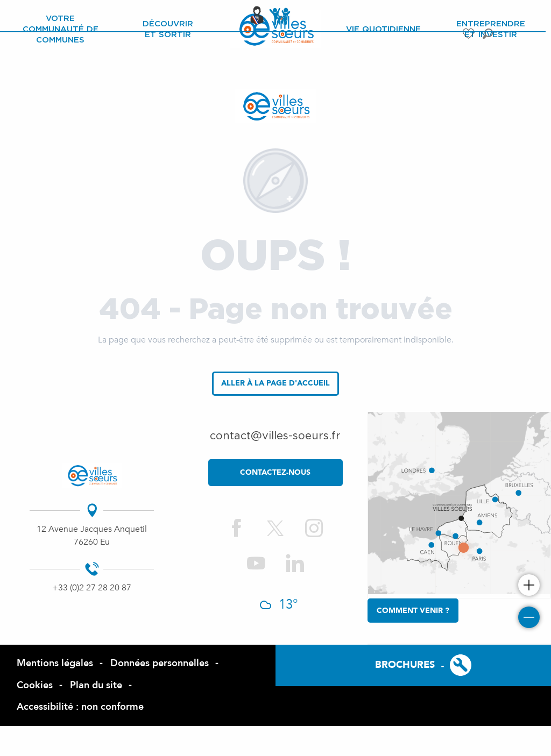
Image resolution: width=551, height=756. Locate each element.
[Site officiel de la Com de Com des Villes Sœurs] (275, 106)
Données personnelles (160, 663)
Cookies (35, 685)
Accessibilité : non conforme (80, 707)
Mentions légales (55, 663)
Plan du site (96, 685)
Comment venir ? (413, 611)
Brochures (405, 665)
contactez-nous (275, 472)
